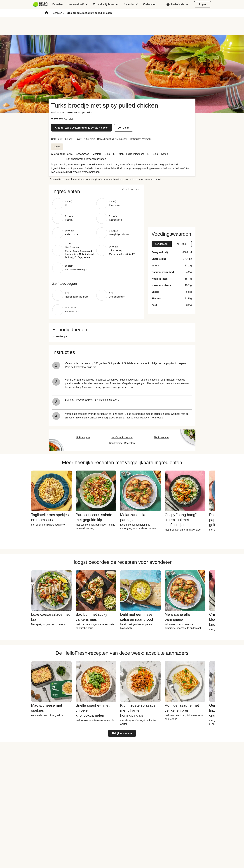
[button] (178, 4)
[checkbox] (52, 119)
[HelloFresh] (40, 4)
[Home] (47, 13)
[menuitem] (41, 4)
